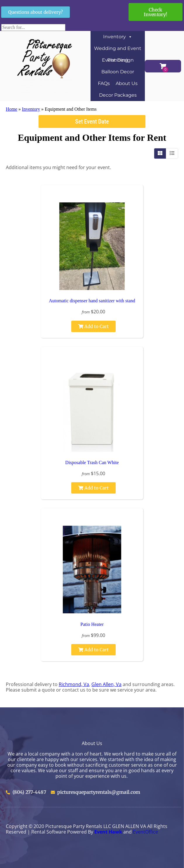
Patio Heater (92, 624)
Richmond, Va (74, 684)
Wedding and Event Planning (118, 50)
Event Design (118, 60)
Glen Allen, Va (106, 684)
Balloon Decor (118, 72)
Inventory (118, 37)
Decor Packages (118, 95)
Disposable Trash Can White (92, 462)
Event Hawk (108, 832)
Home (12, 109)
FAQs (104, 83)
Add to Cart (93, 326)
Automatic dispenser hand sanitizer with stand (92, 301)
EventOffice (145, 832)
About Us (127, 83)
